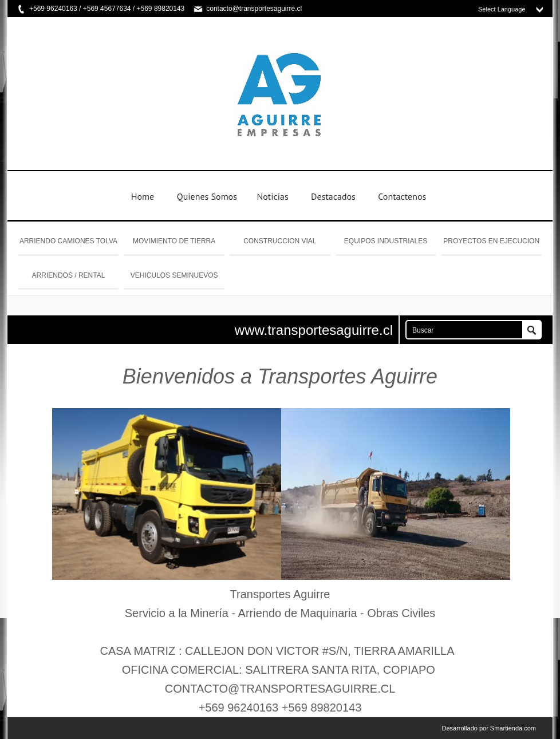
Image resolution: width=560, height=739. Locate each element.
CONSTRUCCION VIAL (280, 241)
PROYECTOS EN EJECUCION (491, 241)
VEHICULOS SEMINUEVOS (174, 275)
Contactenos (402, 196)
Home (143, 196)
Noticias (272, 196)
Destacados (333, 196)
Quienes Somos (207, 196)
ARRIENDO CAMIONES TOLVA (68, 241)
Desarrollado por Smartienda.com (489, 728)
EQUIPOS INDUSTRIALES (386, 241)
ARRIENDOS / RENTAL (69, 275)
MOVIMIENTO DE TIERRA (174, 241)
